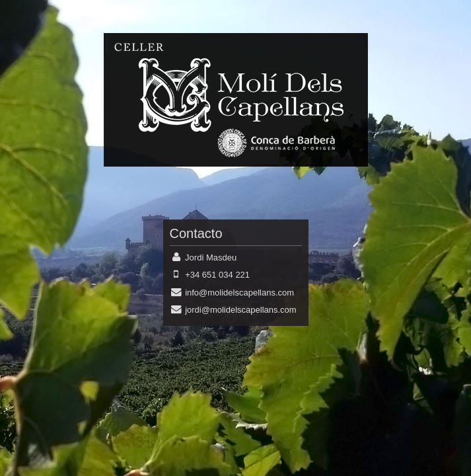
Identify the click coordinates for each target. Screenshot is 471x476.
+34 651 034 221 (217, 275)
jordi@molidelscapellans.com (241, 310)
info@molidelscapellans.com (239, 293)
